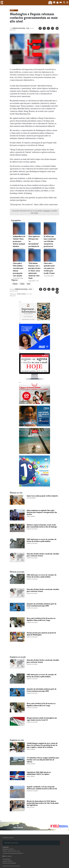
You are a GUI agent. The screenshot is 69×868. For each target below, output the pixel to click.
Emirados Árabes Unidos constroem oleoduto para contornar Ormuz (43, 555)
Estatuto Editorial (8, 861)
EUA (28, 284)
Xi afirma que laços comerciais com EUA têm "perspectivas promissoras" (50, 241)
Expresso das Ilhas (19, 28)
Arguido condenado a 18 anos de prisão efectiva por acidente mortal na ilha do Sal (42, 788)
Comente (46, 211)
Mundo (12, 10)
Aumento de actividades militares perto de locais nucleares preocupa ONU (42, 605)
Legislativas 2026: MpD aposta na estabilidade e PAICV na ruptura (39, 773)
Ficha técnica (6, 859)
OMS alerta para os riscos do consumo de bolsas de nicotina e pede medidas (42, 540)
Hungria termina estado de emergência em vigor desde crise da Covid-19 (42, 719)
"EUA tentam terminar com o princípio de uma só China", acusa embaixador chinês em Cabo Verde (34, 271)
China (22, 284)
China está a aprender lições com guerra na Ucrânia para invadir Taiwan (49, 268)
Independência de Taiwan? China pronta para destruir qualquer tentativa (19, 241)
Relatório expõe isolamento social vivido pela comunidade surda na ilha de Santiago (42, 526)
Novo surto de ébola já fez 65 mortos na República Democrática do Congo (41, 619)
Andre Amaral (22, 294)
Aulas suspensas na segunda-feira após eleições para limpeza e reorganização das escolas (42, 512)
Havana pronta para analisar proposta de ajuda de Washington (41, 634)
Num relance (7, 856)
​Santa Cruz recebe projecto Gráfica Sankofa (42, 496)
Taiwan (15, 284)
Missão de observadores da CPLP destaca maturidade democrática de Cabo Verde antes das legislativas (43, 803)
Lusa (28, 28)
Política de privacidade (9, 863)
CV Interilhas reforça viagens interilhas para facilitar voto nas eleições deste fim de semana (43, 760)
